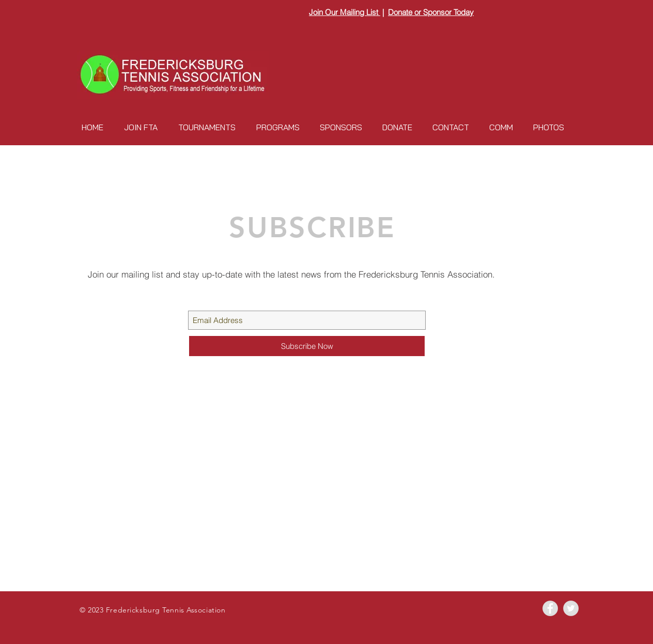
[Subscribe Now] (307, 346)
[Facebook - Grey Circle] (550, 608)
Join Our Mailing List (345, 12)
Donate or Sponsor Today (431, 12)
